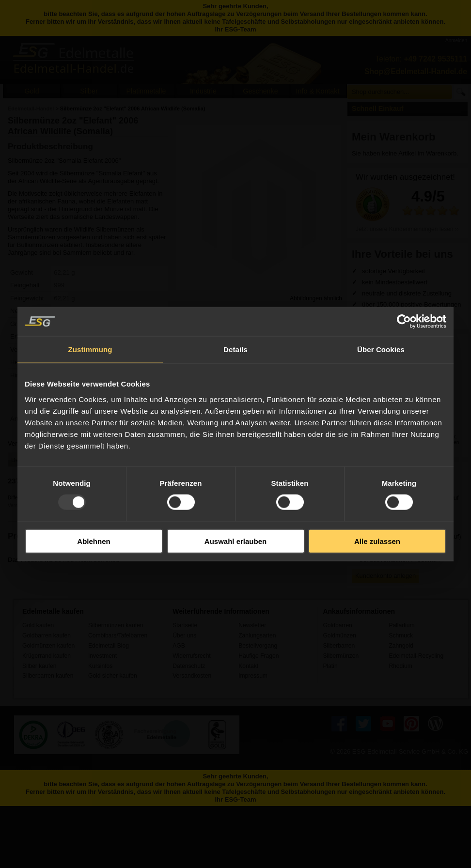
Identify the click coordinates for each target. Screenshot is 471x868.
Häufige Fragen (259, 656)
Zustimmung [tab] (90, 349)
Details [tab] (235, 349)
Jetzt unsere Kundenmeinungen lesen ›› (407, 229)
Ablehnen (94, 541)
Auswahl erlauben (235, 541)
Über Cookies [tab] (381, 349)
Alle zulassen (377, 541)
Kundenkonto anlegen (385, 576)
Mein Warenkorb (394, 137)
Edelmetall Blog (109, 646)
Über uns (184, 635)
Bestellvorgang (258, 646)
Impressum (253, 676)
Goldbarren (337, 625)
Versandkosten (192, 676)
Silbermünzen (341, 656)
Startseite (185, 625)
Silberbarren (339, 646)
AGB (179, 646)
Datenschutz (189, 666)
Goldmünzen (339, 635)
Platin (330, 666)
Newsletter (252, 625)
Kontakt (248, 666)
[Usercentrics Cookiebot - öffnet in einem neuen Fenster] (404, 322)
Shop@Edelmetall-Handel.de (416, 71)
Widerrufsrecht (192, 656)
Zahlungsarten (257, 635)
